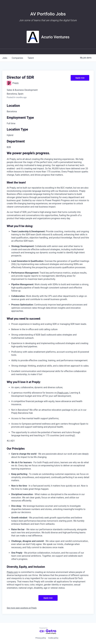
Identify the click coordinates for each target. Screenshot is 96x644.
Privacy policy (41, 638)
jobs (5, 58)
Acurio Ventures (55, 37)
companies (17, 58)
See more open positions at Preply (22, 608)
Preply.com (63, 393)
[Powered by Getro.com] (48, 631)
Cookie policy (53, 638)
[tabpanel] (48, 371)
